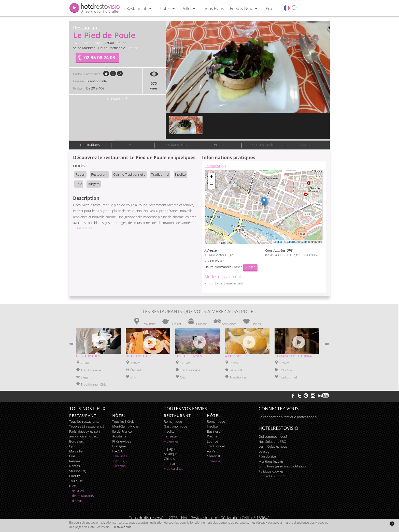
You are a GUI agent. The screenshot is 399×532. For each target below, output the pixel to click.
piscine (212, 436)
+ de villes (76, 491)
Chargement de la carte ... (263, 207)
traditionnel (216, 446)
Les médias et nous (273, 446)
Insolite (180, 174)
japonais (170, 464)
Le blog (264, 451)
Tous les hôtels (123, 421)
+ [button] (212, 177)
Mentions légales (271, 461)
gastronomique (176, 426)
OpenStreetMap (297, 242)
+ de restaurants (81, 496)
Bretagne (119, 446)
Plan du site (267, 456)
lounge (212, 441)
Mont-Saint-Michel (126, 426)
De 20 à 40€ (95, 88)
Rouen (122, 43)
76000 (109, 43)
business (213, 431)
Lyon (73, 446)
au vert (212, 451)
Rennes (75, 461)
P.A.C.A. (118, 451)
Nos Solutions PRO (272, 442)
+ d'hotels (119, 461)
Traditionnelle (96, 81)
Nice (73, 486)
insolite (169, 431)
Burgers (94, 184)
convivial (213, 456)
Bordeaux (76, 441)
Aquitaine (119, 436)
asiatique (171, 454)
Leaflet (278, 242)
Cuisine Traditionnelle (129, 174)
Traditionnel (160, 174)
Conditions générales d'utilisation (283, 466)
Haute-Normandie (112, 48)
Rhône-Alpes (122, 441)
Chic (79, 184)
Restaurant (99, 174)
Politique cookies (271, 471)
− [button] (212, 185)
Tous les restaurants (84, 421)
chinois (169, 459)
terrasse (170, 436)
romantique (173, 421)
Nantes (74, 466)
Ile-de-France (122, 431)
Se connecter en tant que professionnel (288, 417)
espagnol (171, 449)
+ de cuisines (174, 468)
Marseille (76, 451)
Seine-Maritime (84, 48)
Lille (72, 456)
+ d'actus (76, 501)
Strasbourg (77, 471)
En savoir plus (122, 527)
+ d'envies (171, 441)
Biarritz (74, 476)
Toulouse (76, 481)
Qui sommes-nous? (273, 436)
